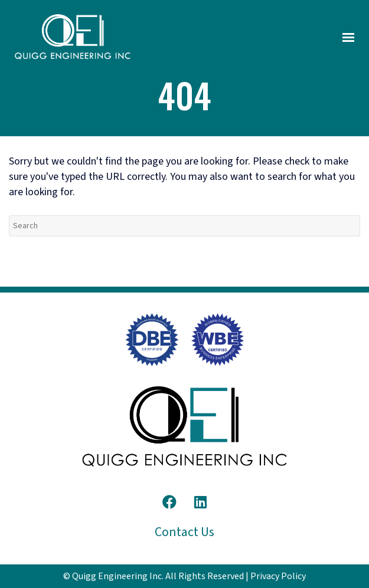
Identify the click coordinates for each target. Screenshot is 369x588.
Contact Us (184, 532)
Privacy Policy (278, 576)
